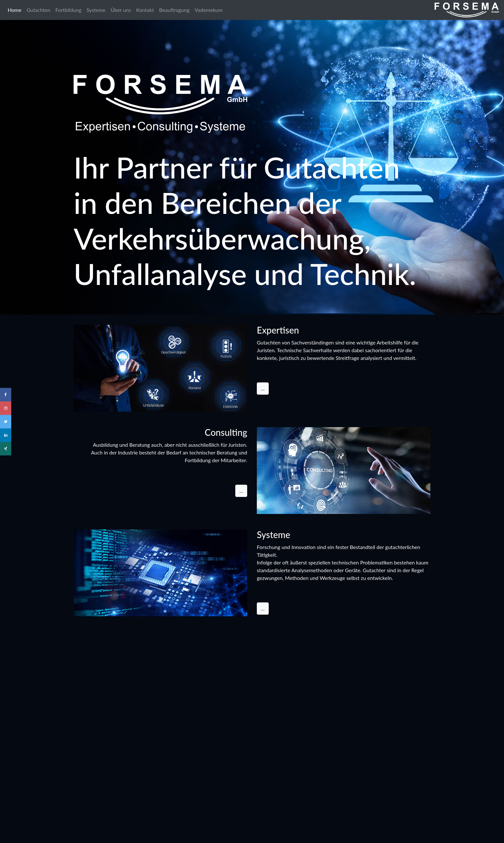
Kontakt (145, 10)
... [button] (263, 388)
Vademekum (209, 10)
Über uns (121, 10)
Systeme (96, 10)
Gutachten (39, 10)
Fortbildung (68, 10)
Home (16, 9)
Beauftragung (174, 10)
